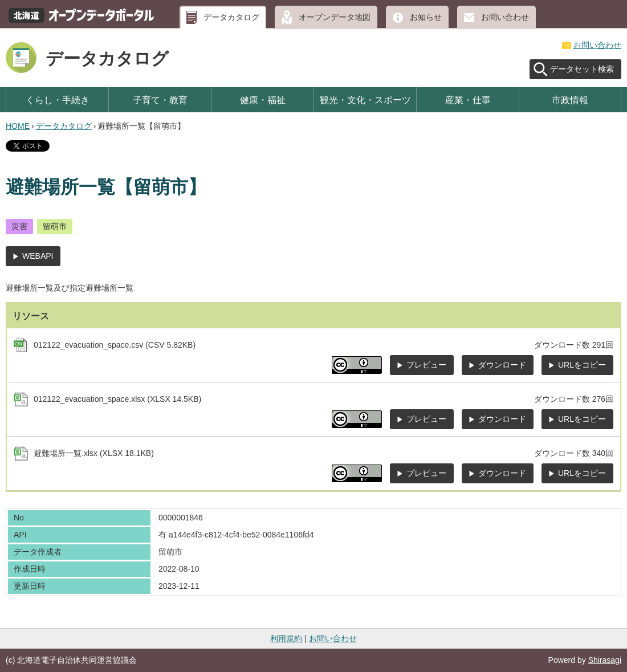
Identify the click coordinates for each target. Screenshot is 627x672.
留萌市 (55, 226)
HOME (18, 126)
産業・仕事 (468, 100)
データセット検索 (582, 69)
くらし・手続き (58, 100)
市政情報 (570, 100)
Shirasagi (605, 660)
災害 (19, 226)
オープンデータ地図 (335, 17)
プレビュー (426, 365)
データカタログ (231, 17)
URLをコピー (582, 365)
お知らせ (426, 17)
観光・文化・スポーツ (365, 100)
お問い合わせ (505, 17)
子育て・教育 (160, 100)
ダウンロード (502, 365)
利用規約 (286, 638)
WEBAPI (38, 256)
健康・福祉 (263, 100)
